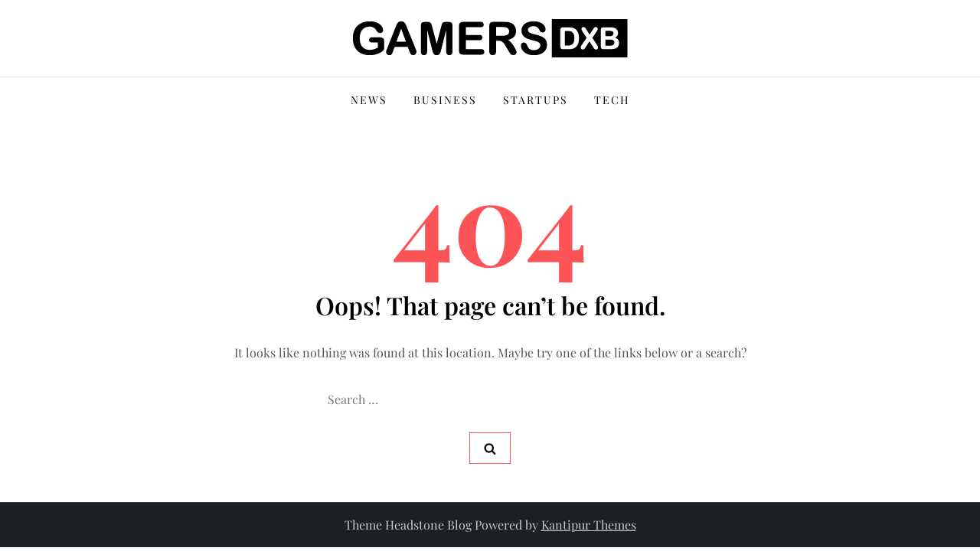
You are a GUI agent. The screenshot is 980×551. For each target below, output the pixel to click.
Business (445, 100)
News (369, 100)
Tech (612, 100)
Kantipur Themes (589, 525)
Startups (536, 100)
